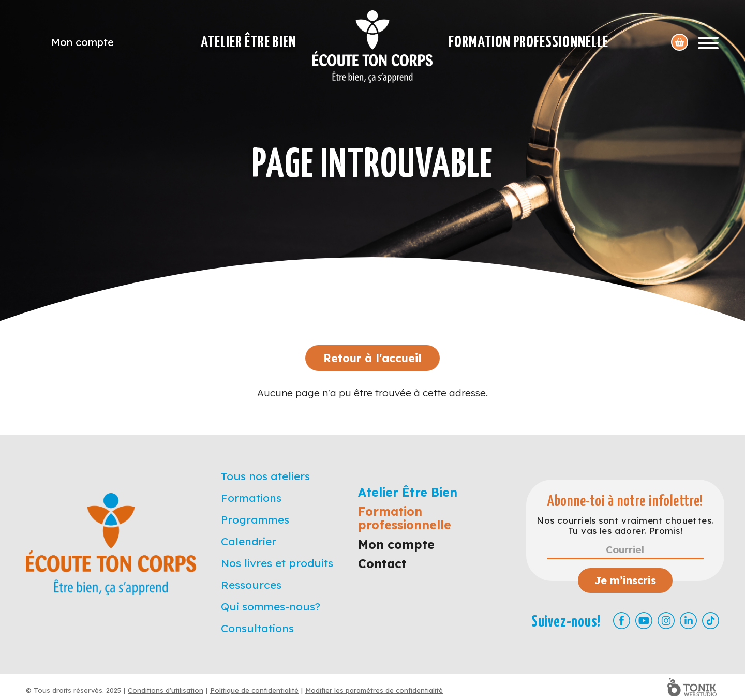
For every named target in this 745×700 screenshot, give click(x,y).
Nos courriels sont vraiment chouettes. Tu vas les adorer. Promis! (625, 526)
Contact (382, 564)
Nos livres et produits (277, 563)
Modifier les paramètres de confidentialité (374, 690)
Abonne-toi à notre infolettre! (625, 502)
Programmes (255, 519)
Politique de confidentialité (254, 690)
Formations (251, 498)
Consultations (257, 628)
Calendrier (249, 541)
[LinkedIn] (688, 621)
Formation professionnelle (528, 42)
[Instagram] (666, 621)
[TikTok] (711, 621)
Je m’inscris (625, 580)
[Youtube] (644, 621)
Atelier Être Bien (249, 42)
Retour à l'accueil (373, 358)
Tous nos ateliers (265, 476)
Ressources (251, 585)
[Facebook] (622, 621)
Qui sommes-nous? (271, 606)
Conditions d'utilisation (166, 690)
